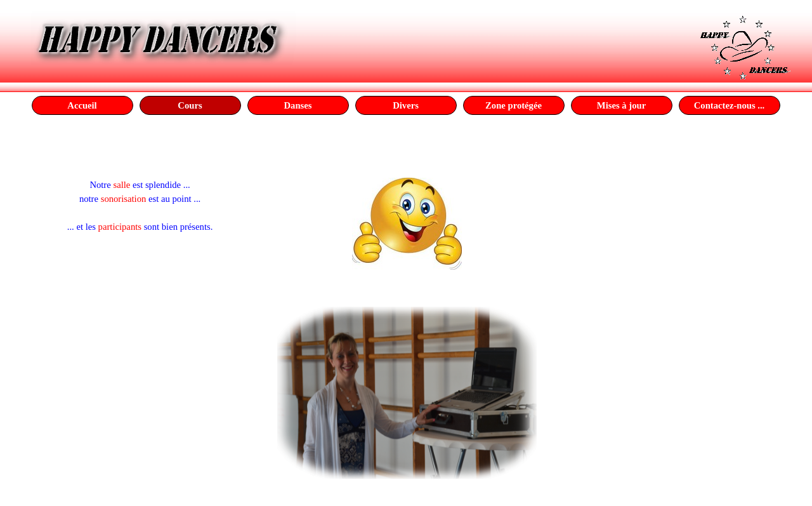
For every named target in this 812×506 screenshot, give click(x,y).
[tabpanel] (140, 178)
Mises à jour (621, 105)
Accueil (82, 105)
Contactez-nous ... (730, 105)
